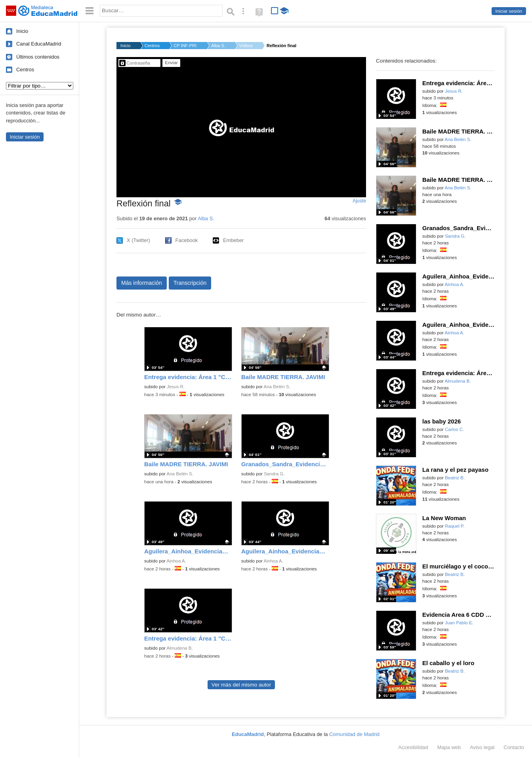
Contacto (514, 747)
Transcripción (190, 283)
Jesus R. (176, 387)
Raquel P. (455, 526)
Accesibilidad (413, 747)
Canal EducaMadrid (39, 44)
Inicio (22, 31)
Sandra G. (274, 474)
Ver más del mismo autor (241, 685)
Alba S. (218, 46)
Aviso (482, 747)
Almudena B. (180, 648)
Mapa (449, 747)
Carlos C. (454, 429)
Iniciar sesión (509, 11)
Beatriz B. (455, 478)
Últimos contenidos (38, 57)
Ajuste (359, 201)
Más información (142, 283)
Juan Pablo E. (459, 623)
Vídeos (246, 46)
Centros (25, 70)
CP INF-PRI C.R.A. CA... (185, 46)
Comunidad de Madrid (354, 734)
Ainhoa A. (176, 561)
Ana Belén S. (277, 387)
